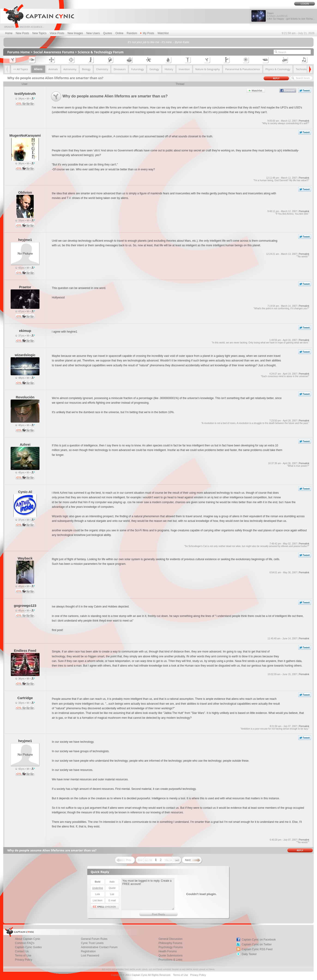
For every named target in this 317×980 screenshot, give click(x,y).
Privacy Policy (24, 960)
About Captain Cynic (28, 939)
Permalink (304, 121)
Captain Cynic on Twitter (257, 944)
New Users (93, 33)
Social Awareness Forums (54, 52)
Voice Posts (57, 33)
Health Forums (168, 951)
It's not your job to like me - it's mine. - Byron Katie (158, 42)
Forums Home (19, 52)
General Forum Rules (94, 939)
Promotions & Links (170, 960)
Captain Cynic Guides (28, 947)
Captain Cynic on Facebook (259, 940)
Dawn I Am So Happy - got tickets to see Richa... (291, 16)
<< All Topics (21, 69)
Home (9, 33)
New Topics (39, 33)
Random (132, 33)
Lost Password (90, 956)
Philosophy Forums (170, 943)
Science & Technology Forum (101, 52)
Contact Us (22, 951)
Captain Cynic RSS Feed (257, 949)
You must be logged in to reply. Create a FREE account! (148, 894)
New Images (75, 33)
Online (119, 33)
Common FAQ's (25, 943)
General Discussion (170, 939)
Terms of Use (23, 956)
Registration (88, 951)
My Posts (147, 33)
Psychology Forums (171, 947)
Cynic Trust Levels (92, 943)
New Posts (22, 33)
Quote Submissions (170, 956)
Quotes (108, 33)
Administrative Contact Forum (99, 947)
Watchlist (163, 33)
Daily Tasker (249, 954)
